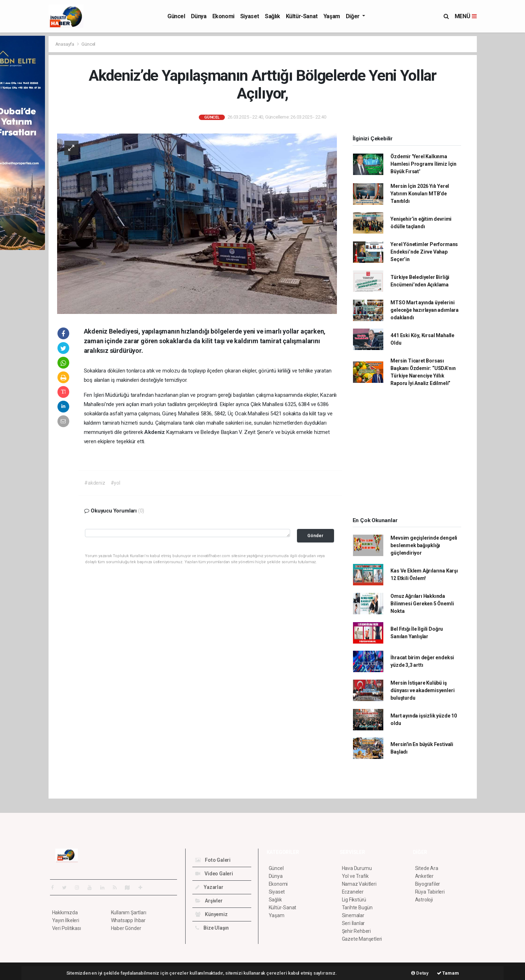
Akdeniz (155, 432)
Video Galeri (214, 874)
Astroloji (424, 900)
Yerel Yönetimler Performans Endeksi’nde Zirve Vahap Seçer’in (424, 252)
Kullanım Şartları (129, 912)
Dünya (199, 16)
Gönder (315, 536)
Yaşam (332, 16)
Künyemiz (211, 914)
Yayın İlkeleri (66, 920)
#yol (115, 483)
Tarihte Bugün (357, 907)
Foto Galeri (213, 860)
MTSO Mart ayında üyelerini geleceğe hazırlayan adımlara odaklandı (425, 310)
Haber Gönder (126, 928)
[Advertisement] (503, 143)
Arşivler (209, 901)
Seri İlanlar (354, 923)
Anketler (424, 876)
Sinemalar (353, 915)
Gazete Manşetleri (362, 939)
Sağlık (272, 16)
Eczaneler (353, 892)
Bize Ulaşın (212, 928)
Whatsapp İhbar (128, 920)
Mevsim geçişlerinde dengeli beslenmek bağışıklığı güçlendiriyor (424, 545)
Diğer (354, 16)
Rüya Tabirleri (430, 892)
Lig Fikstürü (354, 900)
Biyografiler (428, 884)
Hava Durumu (357, 868)
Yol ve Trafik (355, 876)
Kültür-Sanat (302, 16)
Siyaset (250, 16)
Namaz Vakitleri (359, 884)
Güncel (176, 16)
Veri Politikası (67, 928)
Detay (420, 973)
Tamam (448, 973)
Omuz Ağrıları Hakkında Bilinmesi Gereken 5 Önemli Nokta (422, 604)
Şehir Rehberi (357, 931)
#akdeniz (95, 483)
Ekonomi (223, 16)
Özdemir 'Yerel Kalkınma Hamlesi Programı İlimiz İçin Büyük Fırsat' (423, 164)
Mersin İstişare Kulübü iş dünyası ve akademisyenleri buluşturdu (422, 690)
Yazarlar (209, 887)
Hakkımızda (65, 912)
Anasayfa (65, 44)
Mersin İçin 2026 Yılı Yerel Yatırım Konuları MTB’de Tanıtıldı (420, 194)
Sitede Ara (427, 868)
